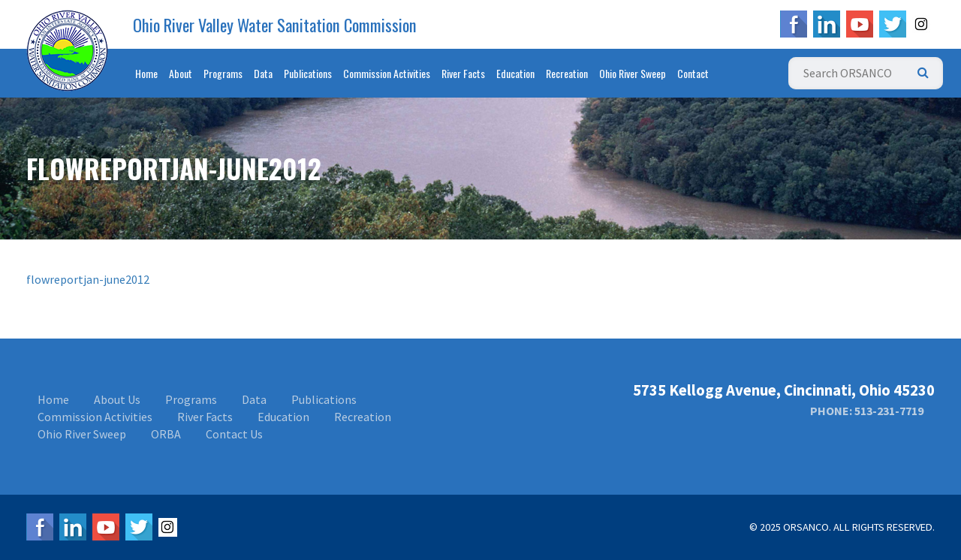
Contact (693, 73)
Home (146, 73)
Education (515, 73)
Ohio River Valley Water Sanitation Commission (275, 25)
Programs (223, 73)
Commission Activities (387, 73)
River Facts (463, 73)
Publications (308, 73)
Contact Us (234, 434)
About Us (117, 399)
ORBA (166, 434)
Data (263, 73)
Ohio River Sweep (633, 73)
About (181, 73)
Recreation (567, 73)
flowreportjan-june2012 (88, 279)
